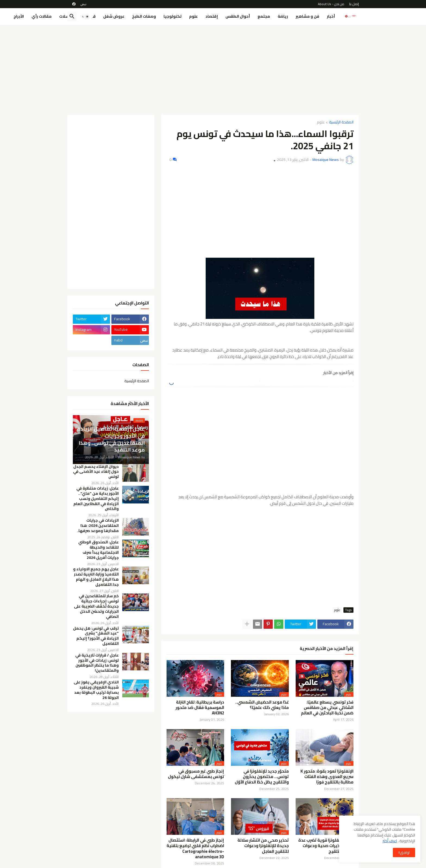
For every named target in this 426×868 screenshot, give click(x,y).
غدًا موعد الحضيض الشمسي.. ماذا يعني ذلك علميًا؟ (262, 705)
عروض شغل (114, 16)
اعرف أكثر (390, 841)
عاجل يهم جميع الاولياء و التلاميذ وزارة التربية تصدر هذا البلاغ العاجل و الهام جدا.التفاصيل (96, 577)
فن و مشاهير (307, 16)
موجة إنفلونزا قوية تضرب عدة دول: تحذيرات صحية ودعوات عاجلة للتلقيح (326, 846)
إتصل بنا (354, 4)
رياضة (283, 16)
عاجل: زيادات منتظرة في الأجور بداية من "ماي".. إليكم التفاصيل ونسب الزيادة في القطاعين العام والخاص (96, 499)
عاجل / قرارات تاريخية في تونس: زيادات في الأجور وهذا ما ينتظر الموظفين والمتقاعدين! (97, 663)
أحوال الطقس (238, 16)
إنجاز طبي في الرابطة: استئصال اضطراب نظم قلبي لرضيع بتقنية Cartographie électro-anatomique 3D (195, 849)
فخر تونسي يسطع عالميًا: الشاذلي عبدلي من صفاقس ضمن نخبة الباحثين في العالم (327, 708)
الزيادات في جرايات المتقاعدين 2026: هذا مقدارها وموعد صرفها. (98, 526)
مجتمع (264, 16)
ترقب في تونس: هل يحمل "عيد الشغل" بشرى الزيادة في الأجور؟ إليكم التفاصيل (96, 636)
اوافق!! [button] (404, 853)
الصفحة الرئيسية (341, 122)
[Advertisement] (213, 70)
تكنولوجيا (173, 16)
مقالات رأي (42, 16)
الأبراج (19, 16)
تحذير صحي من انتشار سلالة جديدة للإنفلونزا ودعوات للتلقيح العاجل (263, 846)
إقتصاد (212, 16)
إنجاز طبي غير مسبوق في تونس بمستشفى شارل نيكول (196, 774)
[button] (85, 17)
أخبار (331, 16)
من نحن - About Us (331, 4)
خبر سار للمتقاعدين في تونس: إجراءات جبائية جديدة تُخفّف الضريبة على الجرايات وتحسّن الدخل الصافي (96, 606)
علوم (193, 16)
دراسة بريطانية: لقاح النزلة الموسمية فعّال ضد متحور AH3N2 (200, 708)
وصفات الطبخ (144, 16)
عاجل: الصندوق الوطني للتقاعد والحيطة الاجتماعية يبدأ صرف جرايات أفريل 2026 (98, 550)
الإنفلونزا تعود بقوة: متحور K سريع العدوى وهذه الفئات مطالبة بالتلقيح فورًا (327, 777)
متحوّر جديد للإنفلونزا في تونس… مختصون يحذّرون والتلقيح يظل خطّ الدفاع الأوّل (262, 777)
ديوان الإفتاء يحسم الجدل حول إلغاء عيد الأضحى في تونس (96, 472)
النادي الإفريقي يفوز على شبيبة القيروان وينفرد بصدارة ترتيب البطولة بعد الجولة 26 (96, 690)
